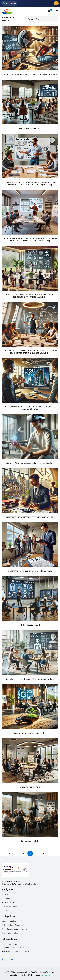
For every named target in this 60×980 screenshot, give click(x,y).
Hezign (47, 975)
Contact (5, 910)
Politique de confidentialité (13, 925)
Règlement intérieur (10, 933)
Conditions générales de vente (14, 929)
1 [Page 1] (17, 853)
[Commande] (42, 19)
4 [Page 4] (37, 853)
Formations (6, 898)
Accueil (5, 894)
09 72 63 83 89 (18, 948)
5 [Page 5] (43, 853)
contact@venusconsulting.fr (18, 951)
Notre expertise (8, 902)
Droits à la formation (10, 906)
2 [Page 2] (23, 853)
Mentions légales (9, 921)
